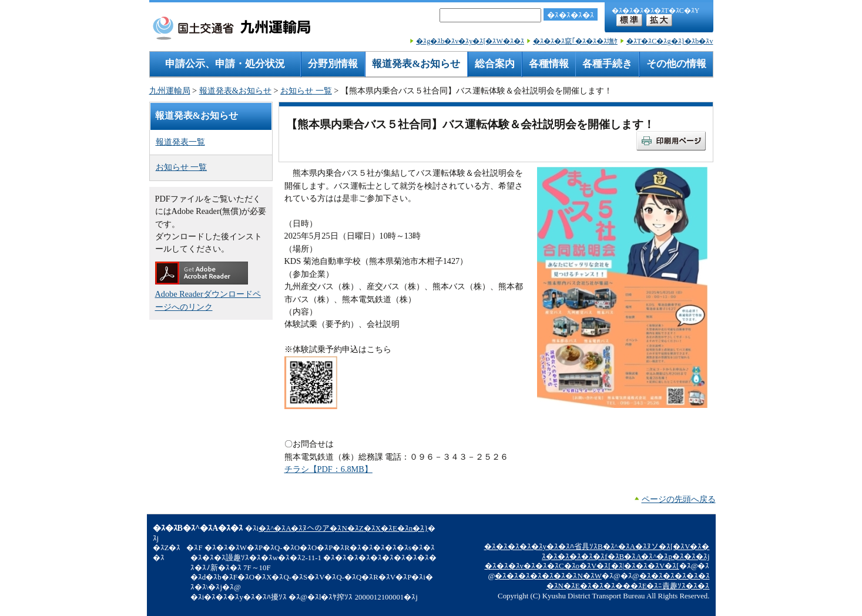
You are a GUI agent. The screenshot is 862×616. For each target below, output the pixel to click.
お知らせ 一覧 (306, 91)
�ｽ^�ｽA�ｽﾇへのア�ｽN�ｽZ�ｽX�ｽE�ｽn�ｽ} (343, 528)
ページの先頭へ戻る (679, 499)
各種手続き (607, 64)
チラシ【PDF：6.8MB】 (328, 469)
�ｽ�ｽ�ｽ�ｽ (571, 15)
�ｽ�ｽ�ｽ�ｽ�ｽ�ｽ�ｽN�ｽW (548, 576)
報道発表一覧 (180, 142)
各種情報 (549, 64)
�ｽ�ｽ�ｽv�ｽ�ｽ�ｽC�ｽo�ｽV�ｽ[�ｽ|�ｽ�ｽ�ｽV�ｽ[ (582, 566)
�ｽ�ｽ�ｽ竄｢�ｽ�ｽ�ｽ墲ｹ (575, 41)
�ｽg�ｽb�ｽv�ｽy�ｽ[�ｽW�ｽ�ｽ (470, 41)
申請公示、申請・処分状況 (225, 64)
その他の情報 (676, 64)
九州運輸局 (170, 91)
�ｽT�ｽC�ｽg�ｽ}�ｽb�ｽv (670, 41)
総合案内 (495, 64)
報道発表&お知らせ (416, 64)
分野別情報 (333, 64)
